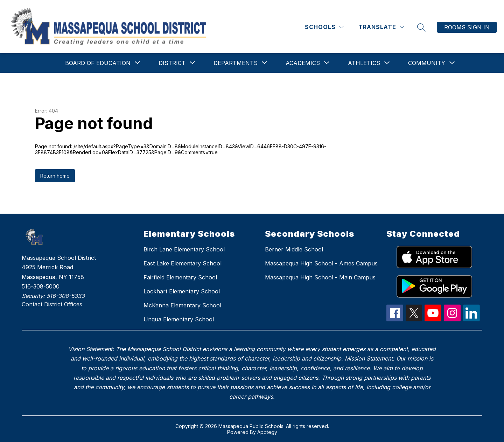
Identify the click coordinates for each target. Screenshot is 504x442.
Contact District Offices (52, 304)
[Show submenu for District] (172, 63)
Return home (55, 176)
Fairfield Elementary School (180, 277)
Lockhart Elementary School (182, 291)
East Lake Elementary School (183, 263)
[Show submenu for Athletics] (364, 63)
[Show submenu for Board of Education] (98, 63)
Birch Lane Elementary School (184, 249)
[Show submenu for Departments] (236, 63)
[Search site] (421, 27)
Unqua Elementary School (179, 319)
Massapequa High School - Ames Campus (321, 263)
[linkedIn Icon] (471, 319)
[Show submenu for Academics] (303, 63)
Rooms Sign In (467, 27)
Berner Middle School (294, 249)
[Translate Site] (381, 27)
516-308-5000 (41, 286)
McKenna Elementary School (182, 305)
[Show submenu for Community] (427, 63)
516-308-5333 (66, 296)
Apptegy (267, 432)
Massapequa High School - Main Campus (320, 277)
